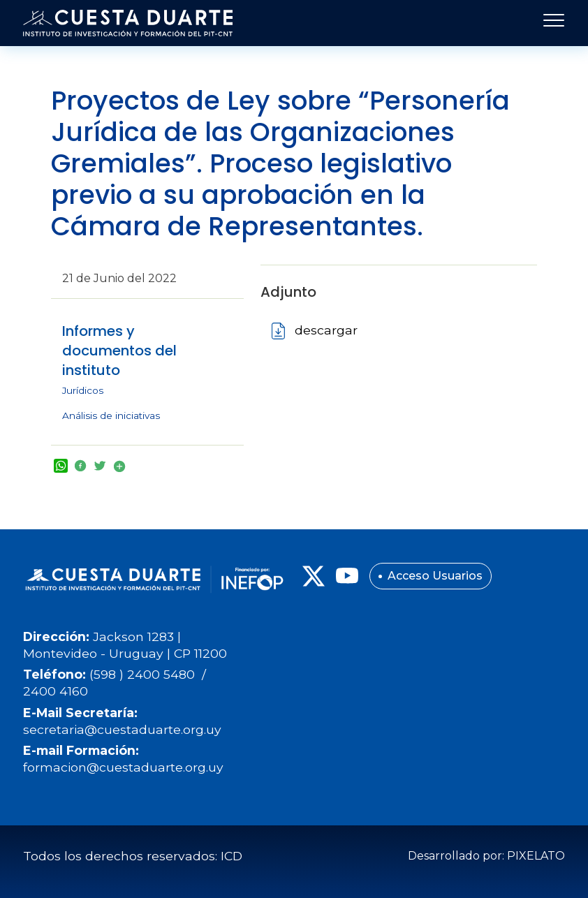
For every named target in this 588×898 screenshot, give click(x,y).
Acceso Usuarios (435, 576)
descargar (326, 330)
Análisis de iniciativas (111, 415)
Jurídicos (83, 390)
